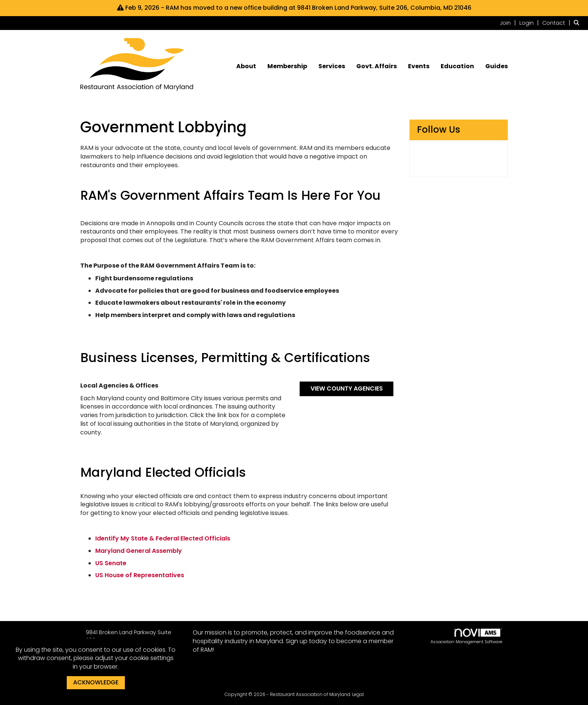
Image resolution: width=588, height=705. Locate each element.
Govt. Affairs (376, 66)
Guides (496, 66)
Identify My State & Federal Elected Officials (163, 538)
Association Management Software (466, 637)
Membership (287, 66)
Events (419, 66)
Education (457, 66)
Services (332, 66)
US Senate (111, 563)
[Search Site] (578, 23)
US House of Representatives (140, 575)
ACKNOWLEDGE (96, 682)
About (246, 66)
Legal (358, 694)
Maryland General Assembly (139, 551)
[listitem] (509, 23)
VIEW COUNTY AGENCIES (347, 388)
